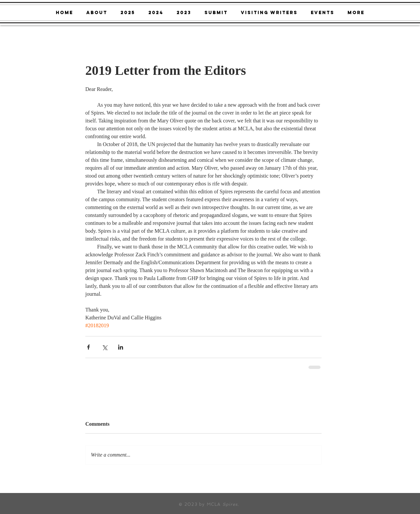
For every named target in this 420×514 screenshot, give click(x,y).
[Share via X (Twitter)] (105, 347)
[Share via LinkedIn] (121, 347)
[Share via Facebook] (88, 347)
